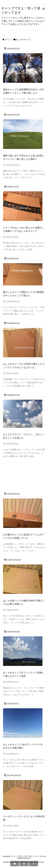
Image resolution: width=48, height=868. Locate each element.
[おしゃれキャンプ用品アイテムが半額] (24, 725)
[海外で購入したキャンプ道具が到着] (24, 515)
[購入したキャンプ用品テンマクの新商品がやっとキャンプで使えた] (24, 276)
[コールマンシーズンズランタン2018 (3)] (24, 797)
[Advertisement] (22, 475)
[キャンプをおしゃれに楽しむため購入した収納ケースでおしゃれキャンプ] (24, 208)
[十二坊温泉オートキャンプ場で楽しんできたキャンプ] (24, 415)
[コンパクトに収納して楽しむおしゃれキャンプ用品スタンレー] (24, 653)
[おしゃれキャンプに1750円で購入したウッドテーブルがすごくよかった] (24, 344)
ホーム (8, 39)
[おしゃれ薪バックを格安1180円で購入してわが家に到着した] (24, 581)
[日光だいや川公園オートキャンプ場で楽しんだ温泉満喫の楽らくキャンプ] (24, 70)
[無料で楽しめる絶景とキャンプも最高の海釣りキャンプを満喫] (24, 136)
